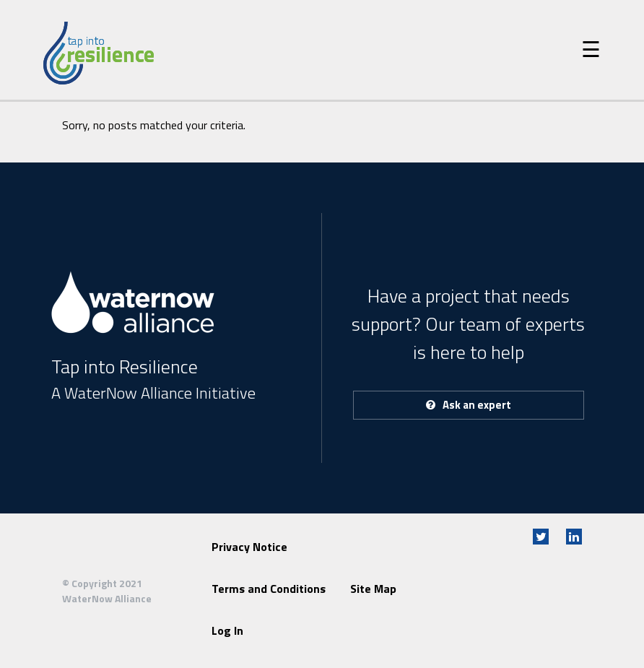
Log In (227, 630)
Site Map (373, 589)
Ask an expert (469, 405)
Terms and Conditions (269, 589)
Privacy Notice (249, 547)
